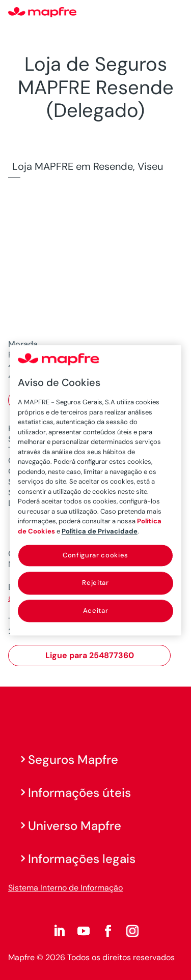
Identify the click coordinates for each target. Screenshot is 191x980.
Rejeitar (95, 583)
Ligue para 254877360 (90, 655)
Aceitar (96, 611)
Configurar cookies (95, 555)
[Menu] (176, 13)
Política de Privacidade (100, 531)
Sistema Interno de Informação (65, 888)
